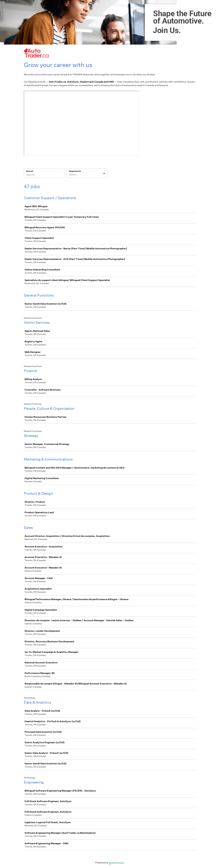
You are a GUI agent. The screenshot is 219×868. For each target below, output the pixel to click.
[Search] (44, 175)
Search (30, 171)
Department (75, 171)
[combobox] (69, 175)
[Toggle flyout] (104, 173)
